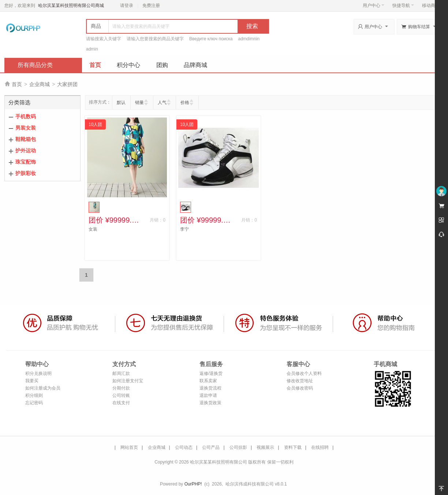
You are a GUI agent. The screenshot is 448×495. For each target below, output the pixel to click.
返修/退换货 (211, 373)
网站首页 (129, 447)
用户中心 (374, 5)
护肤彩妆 (26, 173)
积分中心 (128, 65)
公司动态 (184, 447)
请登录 (127, 5)
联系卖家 (208, 381)
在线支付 (121, 403)
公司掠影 (238, 447)
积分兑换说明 (38, 373)
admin (92, 49)
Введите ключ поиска (211, 39)
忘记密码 (34, 403)
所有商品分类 (35, 65)
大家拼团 (67, 84)
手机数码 (26, 116)
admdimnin (249, 39)
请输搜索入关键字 (104, 39)
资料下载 (293, 447)
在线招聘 (320, 447)
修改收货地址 (300, 381)
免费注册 (151, 5)
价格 (185, 103)
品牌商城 (195, 65)
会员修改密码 (300, 388)
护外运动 (26, 150)
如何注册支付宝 (128, 381)
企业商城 (40, 84)
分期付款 (121, 388)
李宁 (184, 229)
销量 (139, 103)
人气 (162, 103)
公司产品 (211, 447)
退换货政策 (210, 403)
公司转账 (121, 395)
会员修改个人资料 (304, 373)
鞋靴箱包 (26, 139)
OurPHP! (193, 484)
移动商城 (431, 5)
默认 (121, 103)
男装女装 (26, 128)
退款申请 (208, 395)
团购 (162, 65)
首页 (95, 65)
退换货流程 (210, 388)
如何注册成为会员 (43, 388)
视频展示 (265, 447)
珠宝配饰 (26, 162)
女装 (93, 229)
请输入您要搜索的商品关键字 (155, 39)
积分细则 (34, 395)
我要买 (32, 381)
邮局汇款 (121, 373)
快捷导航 (403, 5)
